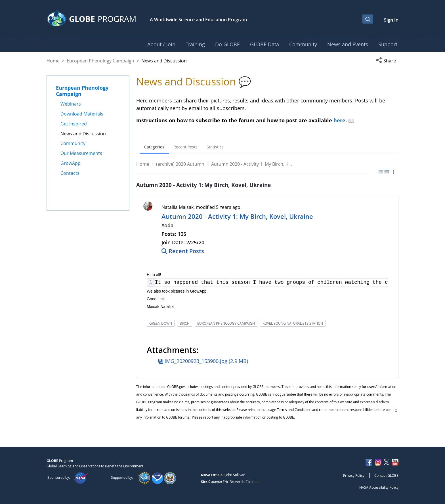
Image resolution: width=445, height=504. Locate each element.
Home (53, 61)
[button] (387, 61)
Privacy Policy (354, 475)
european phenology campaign (226, 323)
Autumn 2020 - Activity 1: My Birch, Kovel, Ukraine (237, 217)
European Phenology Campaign (100, 61)
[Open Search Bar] (368, 19)
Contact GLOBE (386, 475)
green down (161, 323)
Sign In (391, 20)
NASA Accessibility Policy (379, 487)
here (339, 120)
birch (185, 323)
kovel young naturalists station (293, 323)
